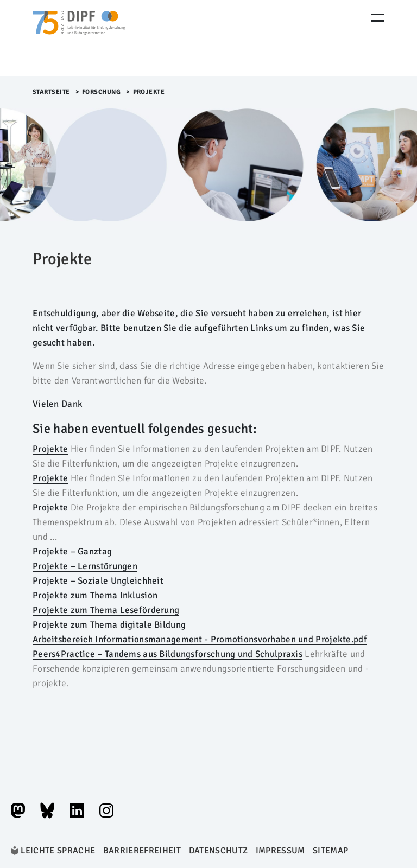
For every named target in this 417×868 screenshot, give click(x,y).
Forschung (102, 92)
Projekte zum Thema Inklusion (95, 595)
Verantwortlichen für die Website (138, 381)
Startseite (51, 92)
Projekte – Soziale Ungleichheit (98, 581)
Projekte (50, 449)
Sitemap (330, 851)
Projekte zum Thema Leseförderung (106, 610)
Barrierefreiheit (142, 851)
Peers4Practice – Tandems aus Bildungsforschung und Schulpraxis (168, 654)
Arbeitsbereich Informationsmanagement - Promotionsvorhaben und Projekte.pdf (200, 639)
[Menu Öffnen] (378, 18)
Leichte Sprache (58, 851)
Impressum (280, 851)
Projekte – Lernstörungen (85, 566)
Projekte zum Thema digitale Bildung (109, 625)
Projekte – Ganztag (72, 551)
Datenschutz (219, 851)
